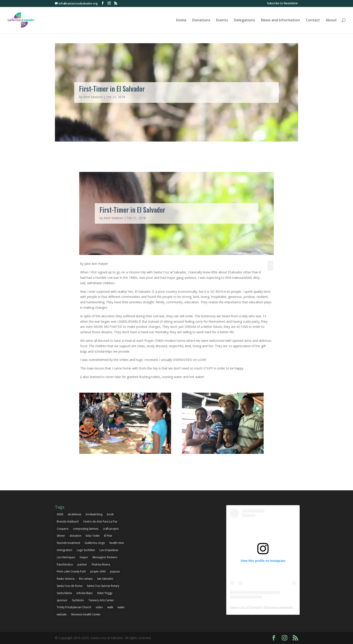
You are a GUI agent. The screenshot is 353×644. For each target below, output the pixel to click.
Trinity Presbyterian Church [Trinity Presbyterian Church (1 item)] (74, 607)
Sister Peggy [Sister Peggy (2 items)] (105, 593)
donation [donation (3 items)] (75, 536)
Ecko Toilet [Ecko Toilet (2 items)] (93, 536)
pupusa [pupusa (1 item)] (115, 571)
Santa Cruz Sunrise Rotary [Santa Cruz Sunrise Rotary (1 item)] (103, 586)
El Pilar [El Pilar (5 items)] (108, 536)
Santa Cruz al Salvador (246, 608)
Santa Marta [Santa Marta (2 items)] (64, 593)
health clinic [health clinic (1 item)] (117, 543)
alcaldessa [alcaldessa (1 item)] (75, 514)
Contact (313, 20)
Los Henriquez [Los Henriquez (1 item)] (66, 557)
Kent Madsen (93, 97)
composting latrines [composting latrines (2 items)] (86, 529)
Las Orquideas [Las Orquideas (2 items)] (109, 550)
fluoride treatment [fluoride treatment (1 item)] (68, 543)
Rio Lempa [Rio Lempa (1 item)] (86, 579)
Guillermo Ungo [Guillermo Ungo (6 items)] (95, 543)
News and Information (280, 20)
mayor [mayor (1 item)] (84, 557)
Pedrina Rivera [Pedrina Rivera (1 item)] (101, 564)
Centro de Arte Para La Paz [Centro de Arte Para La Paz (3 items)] (100, 521)
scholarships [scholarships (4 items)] (84, 593)
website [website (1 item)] (62, 614)
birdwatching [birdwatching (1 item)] (94, 514)
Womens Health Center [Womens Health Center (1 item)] (86, 614)
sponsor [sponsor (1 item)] (62, 600)
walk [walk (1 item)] (110, 607)
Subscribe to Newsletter (283, 4)
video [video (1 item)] (99, 607)
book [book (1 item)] (110, 514)
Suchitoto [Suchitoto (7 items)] (78, 600)
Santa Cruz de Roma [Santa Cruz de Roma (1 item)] (70, 586)
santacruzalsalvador (281, 608)
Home (181, 20)
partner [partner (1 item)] (82, 564)
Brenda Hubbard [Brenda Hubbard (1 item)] (68, 521)
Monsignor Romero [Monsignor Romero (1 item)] (105, 557)
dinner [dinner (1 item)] (61, 536)
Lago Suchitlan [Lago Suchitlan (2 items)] (86, 550)
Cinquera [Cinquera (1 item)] (63, 529)
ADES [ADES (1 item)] (60, 514)
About (331, 20)
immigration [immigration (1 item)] (64, 550)
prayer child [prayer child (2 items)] (98, 571)
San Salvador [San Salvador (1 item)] (105, 579)
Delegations (244, 20)
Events (222, 20)
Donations (201, 20)
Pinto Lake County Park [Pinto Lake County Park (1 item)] (71, 571)
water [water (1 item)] (121, 607)
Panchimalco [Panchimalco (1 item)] (65, 564)
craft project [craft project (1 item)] (111, 529)
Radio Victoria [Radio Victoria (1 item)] (66, 579)
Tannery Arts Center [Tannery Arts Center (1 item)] (101, 600)
